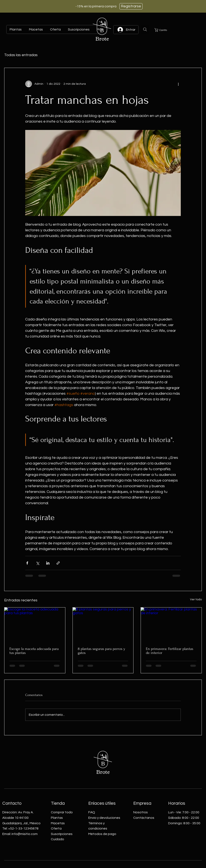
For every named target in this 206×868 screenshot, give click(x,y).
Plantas (57, 818)
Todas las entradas (21, 55)
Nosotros (141, 812)
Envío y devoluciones (104, 818)
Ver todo (196, 599)
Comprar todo (62, 812)
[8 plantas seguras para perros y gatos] (103, 625)
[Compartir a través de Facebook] (27, 563)
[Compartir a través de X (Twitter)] (38, 563)
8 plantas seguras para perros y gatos (102, 651)
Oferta (56, 828)
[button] (163, 30)
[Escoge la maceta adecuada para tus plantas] (35, 625)
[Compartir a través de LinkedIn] (48, 563)
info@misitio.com (25, 834)
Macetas (58, 823)
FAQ (92, 812)
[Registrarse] (131, 6)
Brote (102, 38)
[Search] (145, 29)
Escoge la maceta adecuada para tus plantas (34, 651)
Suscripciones (62, 834)
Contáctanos (144, 818)
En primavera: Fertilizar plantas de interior (170, 651)
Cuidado (57, 839)
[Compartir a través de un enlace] (58, 563)
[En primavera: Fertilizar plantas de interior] (171, 625)
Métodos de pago (102, 834)
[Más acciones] (178, 84)
